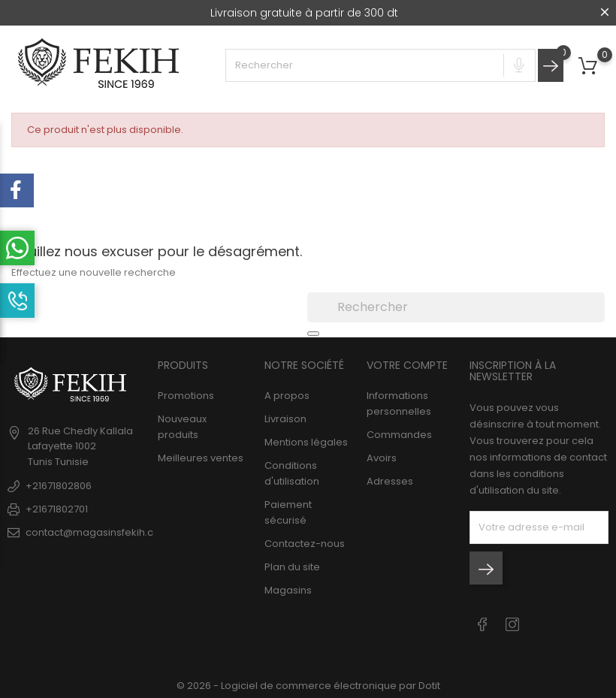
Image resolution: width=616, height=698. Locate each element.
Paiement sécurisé (288, 512)
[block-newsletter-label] (539, 527)
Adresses (390, 481)
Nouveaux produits (182, 427)
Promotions (186, 396)
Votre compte (407, 365)
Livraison (285, 419)
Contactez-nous (305, 544)
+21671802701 (57, 509)
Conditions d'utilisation (292, 473)
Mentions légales (306, 442)
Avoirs (382, 458)
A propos (287, 396)
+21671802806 (59, 486)
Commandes (399, 435)
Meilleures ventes (201, 458)
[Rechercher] (456, 307)
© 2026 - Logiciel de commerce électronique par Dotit (308, 686)
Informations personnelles (399, 403)
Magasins (288, 590)
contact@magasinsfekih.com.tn (103, 532)
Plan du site (292, 567)
